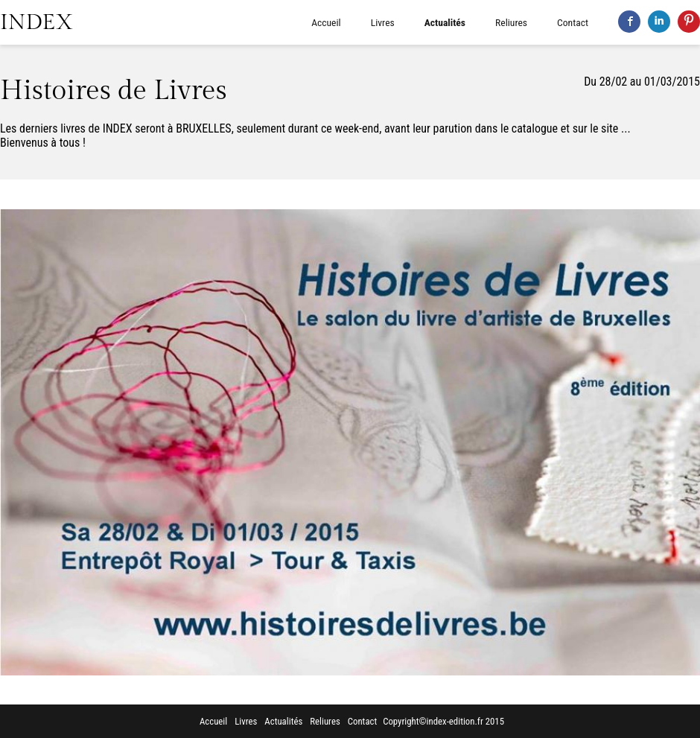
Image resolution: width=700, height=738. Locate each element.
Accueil (326, 22)
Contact (573, 22)
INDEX (36, 22)
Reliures (511, 22)
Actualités (445, 22)
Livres (383, 22)
